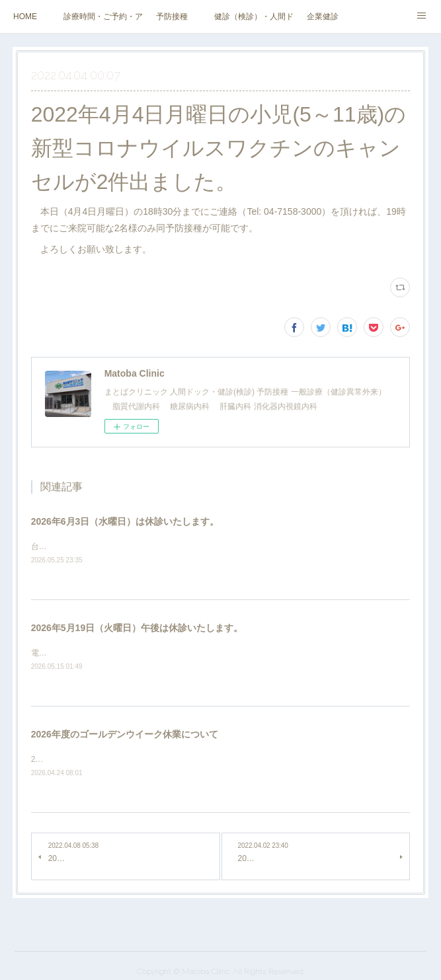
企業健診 (323, 17)
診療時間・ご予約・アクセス (103, 17)
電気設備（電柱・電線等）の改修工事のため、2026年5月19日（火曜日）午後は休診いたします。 (205, 653)
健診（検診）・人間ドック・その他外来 (254, 17)
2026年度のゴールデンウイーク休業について (125, 734)
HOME (25, 17)
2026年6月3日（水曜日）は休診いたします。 (125, 521)
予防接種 (172, 17)
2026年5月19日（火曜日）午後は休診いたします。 (137, 628)
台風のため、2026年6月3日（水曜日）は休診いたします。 (136, 547)
